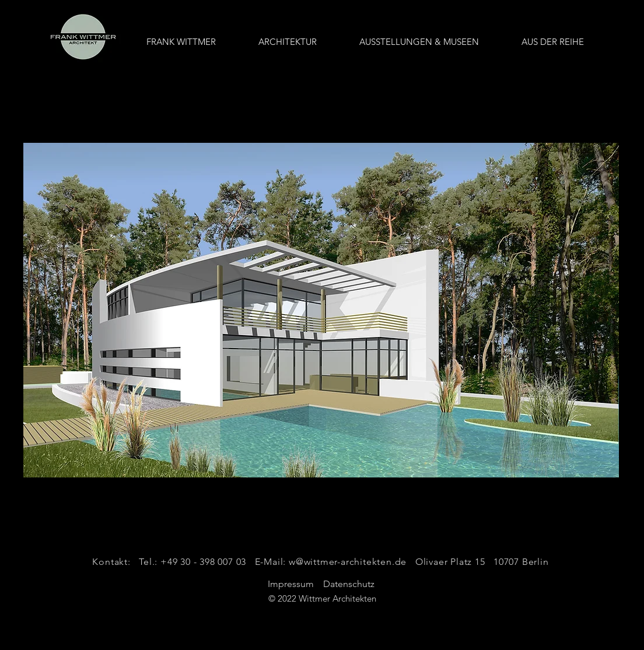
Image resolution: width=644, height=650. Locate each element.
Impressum (291, 584)
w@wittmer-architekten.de (348, 562)
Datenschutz (350, 584)
